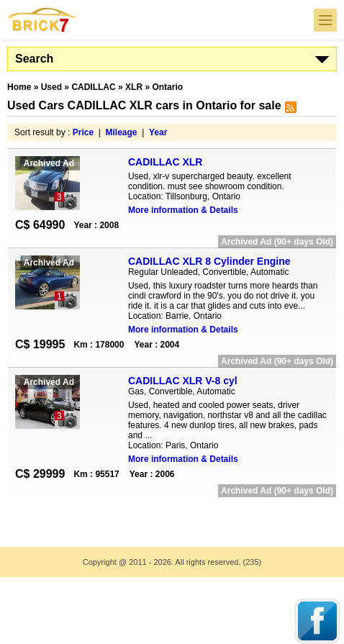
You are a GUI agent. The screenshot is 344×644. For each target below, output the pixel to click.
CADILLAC (93, 87)
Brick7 (42, 20)
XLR (134, 87)
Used (51, 87)
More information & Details (183, 210)
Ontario (167, 87)
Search (34, 59)
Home (19, 87)
